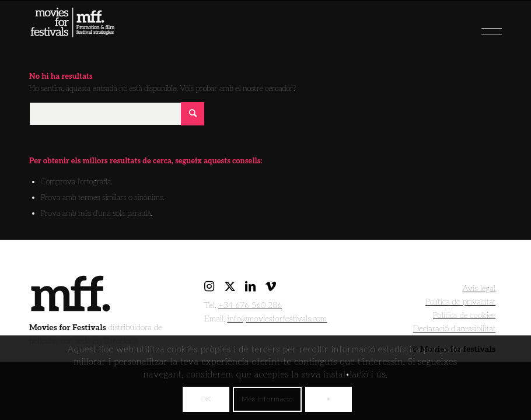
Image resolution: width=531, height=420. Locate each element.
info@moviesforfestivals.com (277, 319)
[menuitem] (471, 27)
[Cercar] (117, 114)
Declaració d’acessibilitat (455, 329)
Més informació (267, 399)
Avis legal (479, 288)
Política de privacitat (460, 302)
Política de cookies (464, 315)
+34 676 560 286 (250, 305)
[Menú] (471, 27)
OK (206, 399)
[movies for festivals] (72, 33)
